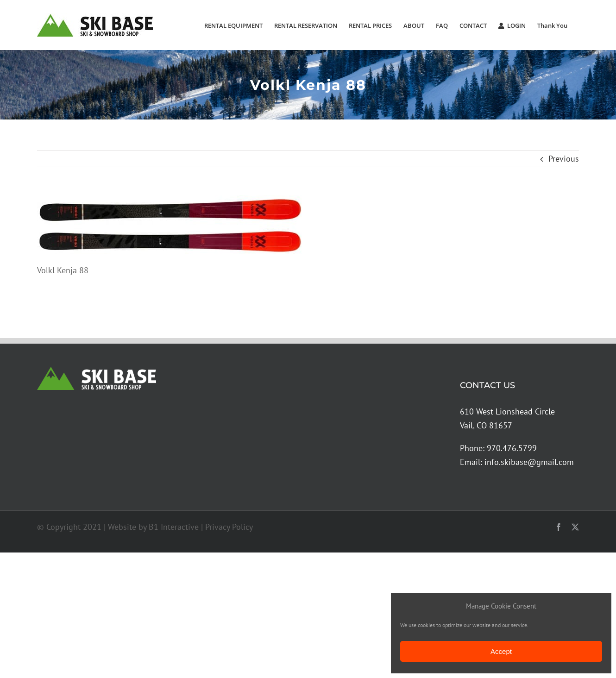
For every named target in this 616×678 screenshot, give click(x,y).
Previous (564, 159)
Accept (501, 651)
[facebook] (559, 527)
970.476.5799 (512, 448)
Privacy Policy (229, 527)
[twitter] (575, 527)
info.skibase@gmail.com (529, 462)
